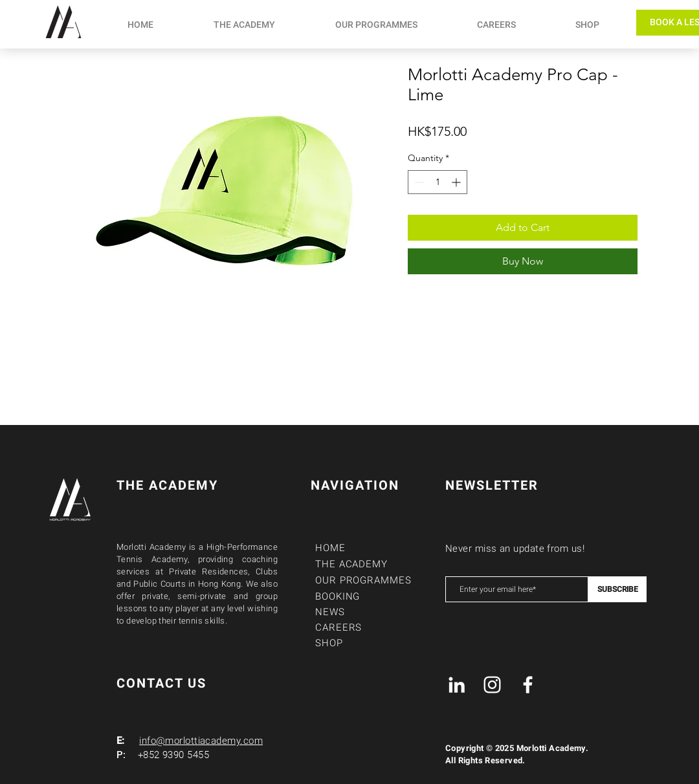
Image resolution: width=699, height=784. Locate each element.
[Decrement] (418, 182)
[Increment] (457, 182)
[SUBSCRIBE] (617, 589)
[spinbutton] (438, 182)
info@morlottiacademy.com (201, 741)
